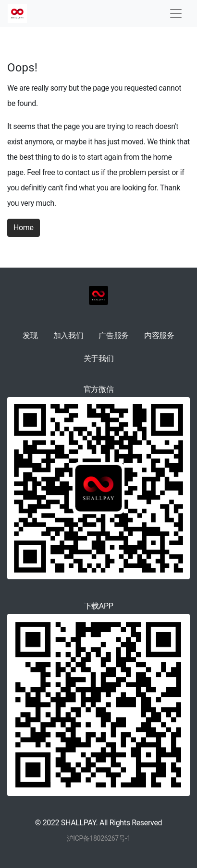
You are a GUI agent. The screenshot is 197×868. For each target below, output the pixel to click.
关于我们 (99, 358)
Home (24, 228)
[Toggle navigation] (176, 13)
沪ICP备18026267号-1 (99, 838)
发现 (30, 335)
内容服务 (159, 335)
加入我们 (68, 335)
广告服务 (114, 335)
